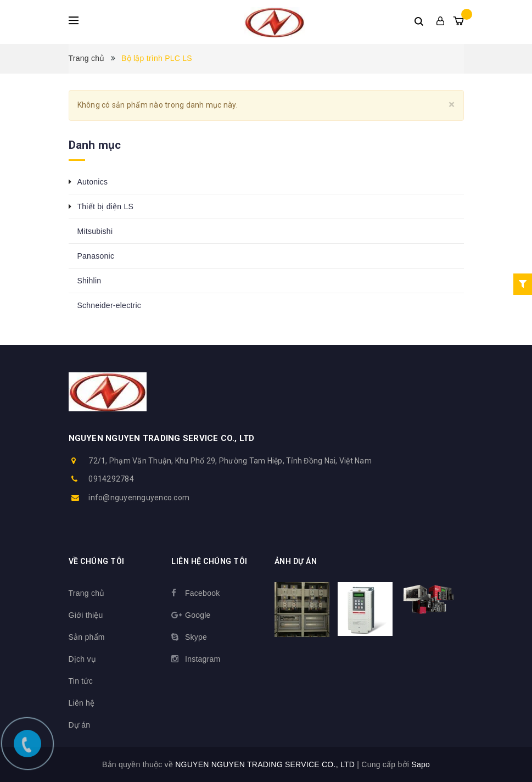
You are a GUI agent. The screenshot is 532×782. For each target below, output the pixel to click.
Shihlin (89, 281)
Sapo (421, 764)
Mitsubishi (95, 231)
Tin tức (81, 681)
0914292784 (111, 479)
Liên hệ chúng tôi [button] (209, 561)
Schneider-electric (110, 305)
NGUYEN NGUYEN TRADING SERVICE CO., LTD (162, 438)
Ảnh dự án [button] (296, 561)
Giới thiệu (86, 615)
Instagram (203, 659)
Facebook (202, 593)
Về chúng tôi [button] (97, 561)
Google (198, 615)
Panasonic (96, 256)
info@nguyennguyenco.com (139, 498)
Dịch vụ (83, 659)
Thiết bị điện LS (106, 206)
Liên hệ (82, 703)
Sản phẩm (87, 637)
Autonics (93, 182)
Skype (196, 637)
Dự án (80, 725)
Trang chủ (87, 593)
